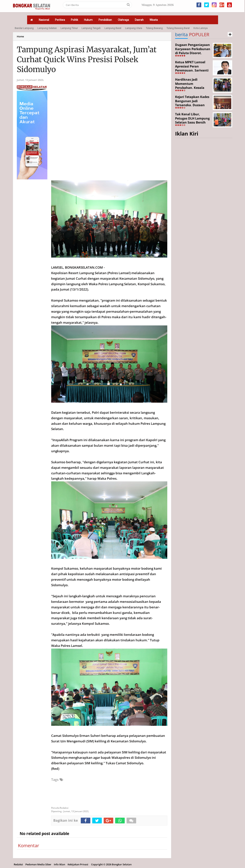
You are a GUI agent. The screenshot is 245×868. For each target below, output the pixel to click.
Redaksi (18, 864)
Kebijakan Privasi (78, 864)
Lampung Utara (134, 28)
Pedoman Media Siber (38, 864)
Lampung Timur (69, 28)
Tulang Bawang (154, 28)
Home (20, 36)
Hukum (88, 20)
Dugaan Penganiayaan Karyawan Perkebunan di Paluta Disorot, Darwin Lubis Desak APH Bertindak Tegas (193, 53)
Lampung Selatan (47, 28)
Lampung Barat (113, 28)
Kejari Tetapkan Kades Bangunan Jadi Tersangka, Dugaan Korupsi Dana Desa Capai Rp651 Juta (192, 105)
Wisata (154, 20)
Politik (74, 20)
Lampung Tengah (91, 28)
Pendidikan (105, 20)
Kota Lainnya (201, 28)
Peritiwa (60, 20)
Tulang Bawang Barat (178, 28)
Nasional (44, 20)
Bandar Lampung (24, 28)
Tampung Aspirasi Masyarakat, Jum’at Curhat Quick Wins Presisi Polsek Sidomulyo (87, 59)
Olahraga (123, 20)
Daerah (139, 20)
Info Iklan (59, 864)
